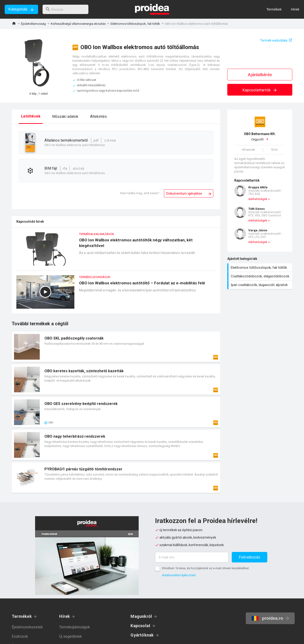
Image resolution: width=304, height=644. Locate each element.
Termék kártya (116, 347)
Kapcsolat (140, 626)
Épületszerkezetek (27, 627)
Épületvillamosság (33, 24)
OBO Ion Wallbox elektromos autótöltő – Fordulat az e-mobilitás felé (116, 294)
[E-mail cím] (192, 557)
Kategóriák (18, 9)
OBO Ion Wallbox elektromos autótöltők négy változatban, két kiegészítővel (116, 251)
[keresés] (67, 9)
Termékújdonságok (75, 627)
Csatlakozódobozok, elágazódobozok (260, 276)
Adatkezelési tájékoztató (179, 575)
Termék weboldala (274, 40)
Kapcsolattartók (260, 90)
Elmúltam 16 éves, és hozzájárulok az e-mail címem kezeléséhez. (206, 568)
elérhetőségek (258, 199)
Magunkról (141, 616)
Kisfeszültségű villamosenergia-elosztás (78, 24)
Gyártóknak (142, 635)
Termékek (22, 616)
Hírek (65, 616)
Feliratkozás (250, 557)
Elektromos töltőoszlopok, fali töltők (135, 24)
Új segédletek (71, 636)
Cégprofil (260, 136)
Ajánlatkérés (260, 75)
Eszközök (20, 636)
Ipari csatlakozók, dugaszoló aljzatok (260, 285)
